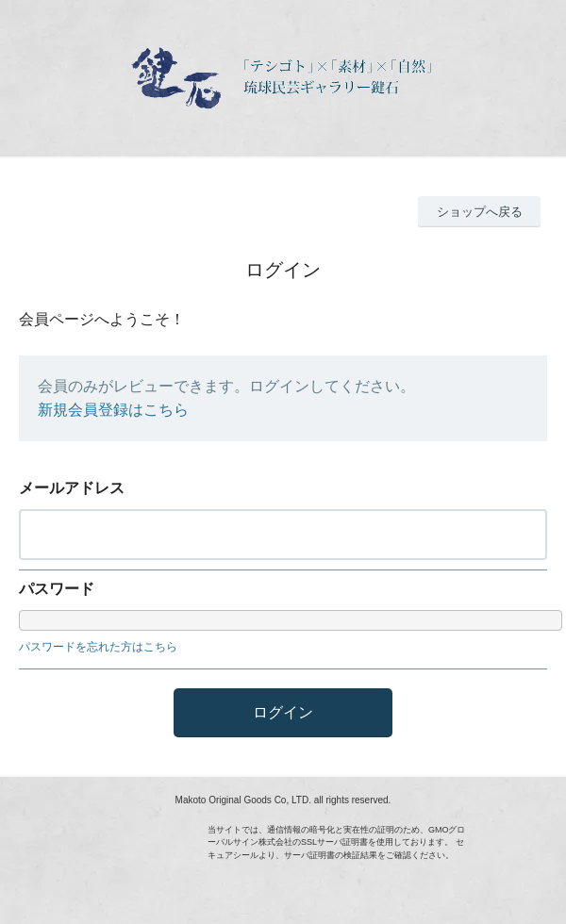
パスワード (57, 589)
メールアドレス (72, 488)
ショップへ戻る (480, 212)
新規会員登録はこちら (113, 410)
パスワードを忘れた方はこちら (98, 647)
